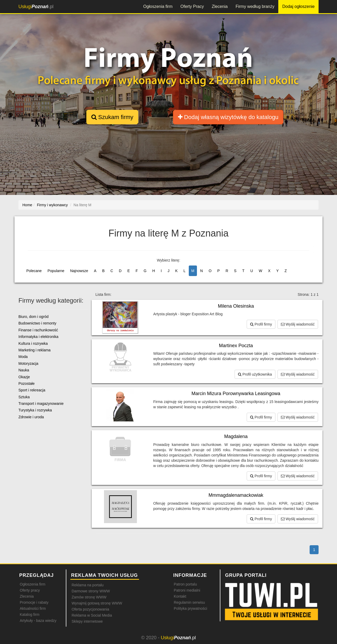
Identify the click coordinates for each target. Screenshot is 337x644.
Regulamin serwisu (189, 602)
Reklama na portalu (88, 585)
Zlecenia (220, 6)
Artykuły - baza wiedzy (38, 621)
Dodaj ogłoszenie (298, 6)
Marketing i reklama (34, 350)
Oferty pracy (30, 590)
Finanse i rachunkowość (38, 330)
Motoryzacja (28, 363)
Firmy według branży (255, 6)
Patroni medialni (187, 590)
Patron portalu (185, 584)
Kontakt (180, 596)
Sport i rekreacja (32, 390)
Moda (23, 357)
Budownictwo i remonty (37, 323)
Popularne (56, 271)
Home (27, 205)
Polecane (34, 271)
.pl (36, 7)
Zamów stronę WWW (89, 597)
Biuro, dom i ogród (33, 317)
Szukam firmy (112, 117)
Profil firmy (261, 324)
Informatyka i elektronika (38, 337)
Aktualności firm (33, 608)
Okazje (24, 377)
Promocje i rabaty (34, 602)
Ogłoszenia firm (158, 6)
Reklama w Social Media (92, 615)
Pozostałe (26, 384)
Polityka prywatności (190, 608)
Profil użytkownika (255, 374)
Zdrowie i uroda (31, 417)
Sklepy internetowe (87, 621)
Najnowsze (79, 271)
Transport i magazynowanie (41, 404)
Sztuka (24, 397)
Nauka (24, 370)
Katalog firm (30, 614)
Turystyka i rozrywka (35, 410)
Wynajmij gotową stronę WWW (97, 603)
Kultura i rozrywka (33, 343)
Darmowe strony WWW (91, 591)
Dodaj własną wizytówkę (228, 117)
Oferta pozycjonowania (90, 609)
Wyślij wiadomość (298, 324)
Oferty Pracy (192, 6)
